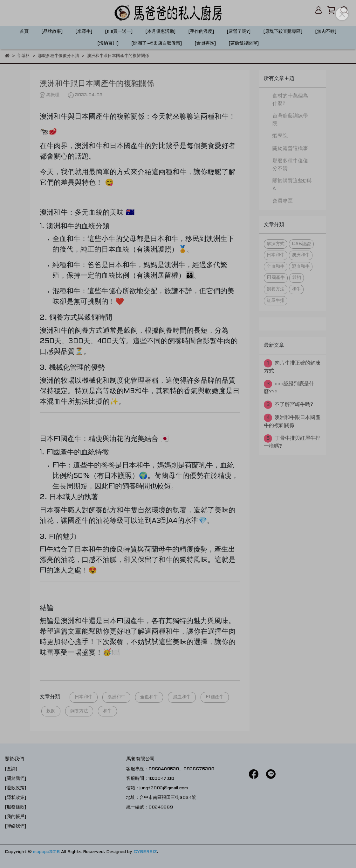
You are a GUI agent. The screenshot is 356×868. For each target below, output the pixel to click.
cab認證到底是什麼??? (289, 387)
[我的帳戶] (15, 817)
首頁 (24, 32)
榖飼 (51, 711)
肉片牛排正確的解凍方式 (292, 366)
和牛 (107, 711)
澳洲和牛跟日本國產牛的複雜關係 (292, 421)
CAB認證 (301, 244)
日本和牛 (84, 697)
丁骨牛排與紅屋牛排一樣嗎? (292, 441)
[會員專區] (205, 43)
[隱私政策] (15, 798)
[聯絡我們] (15, 826)
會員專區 (283, 201)
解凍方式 (276, 244)
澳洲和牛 (116, 697)
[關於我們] (15, 779)
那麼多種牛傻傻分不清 (290, 165)
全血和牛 (149, 697)
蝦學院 (280, 136)
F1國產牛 (215, 697)
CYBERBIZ (145, 852)
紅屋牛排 (276, 301)
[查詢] (11, 769)
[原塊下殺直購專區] (283, 32)
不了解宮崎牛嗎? (288, 405)
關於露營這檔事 (290, 149)
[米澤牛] (84, 32)
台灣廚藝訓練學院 (290, 120)
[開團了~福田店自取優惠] (157, 43)
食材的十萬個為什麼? (290, 100)
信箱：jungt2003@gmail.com (157, 788)
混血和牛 (182, 697)
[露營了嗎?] (239, 32)
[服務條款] (15, 807)
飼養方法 (79, 711)
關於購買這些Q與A (292, 185)
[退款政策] (15, 788)
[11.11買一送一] (119, 32)
